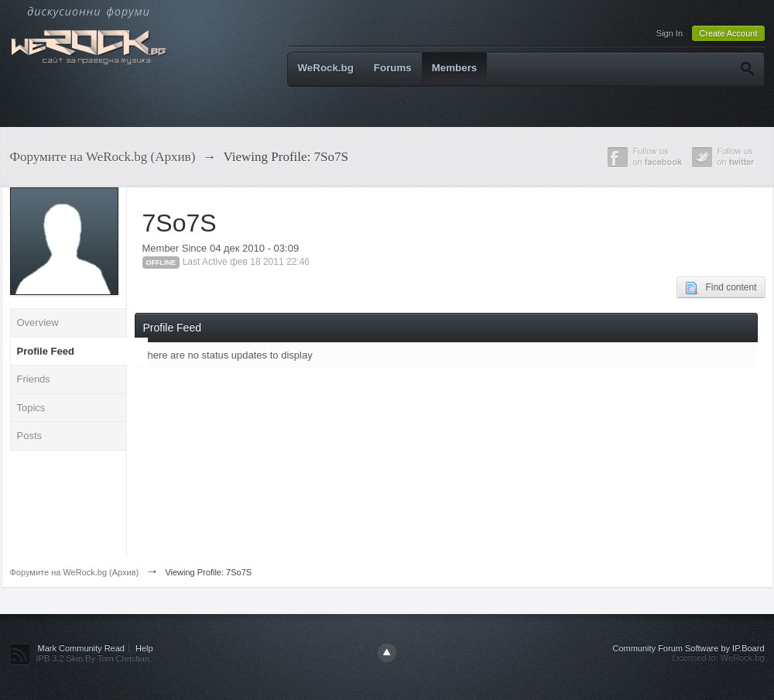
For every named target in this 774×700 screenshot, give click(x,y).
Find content (721, 288)
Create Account (728, 33)
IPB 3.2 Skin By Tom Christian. (94, 658)
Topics (31, 408)
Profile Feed (46, 351)
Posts (30, 436)
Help (144, 648)
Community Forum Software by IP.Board (688, 648)
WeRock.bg (326, 68)
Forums (393, 68)
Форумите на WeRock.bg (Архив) (75, 572)
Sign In (670, 33)
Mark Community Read (81, 648)
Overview (38, 323)
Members (455, 68)
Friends (34, 379)
